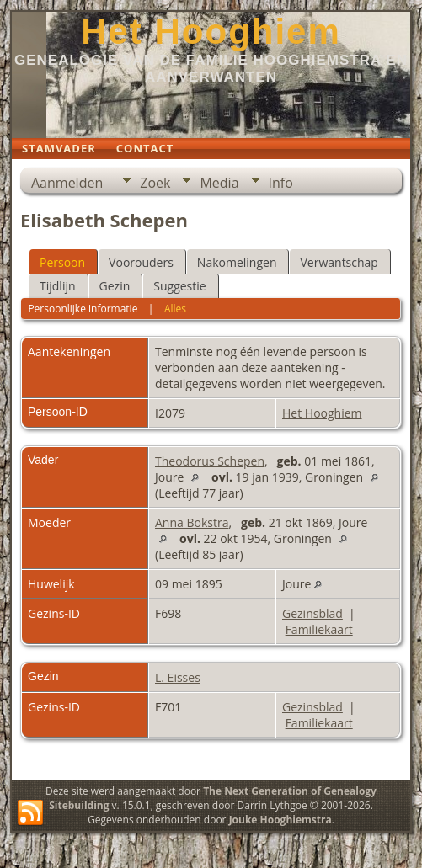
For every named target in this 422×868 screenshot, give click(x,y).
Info (281, 183)
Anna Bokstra (192, 522)
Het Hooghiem (211, 32)
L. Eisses (178, 677)
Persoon (62, 262)
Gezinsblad (312, 613)
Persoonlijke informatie (83, 309)
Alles (175, 309)
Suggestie (179, 286)
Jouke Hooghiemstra (280, 820)
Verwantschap (339, 262)
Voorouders (141, 262)
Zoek (155, 183)
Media (219, 183)
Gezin (115, 286)
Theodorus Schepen (210, 461)
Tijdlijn (58, 286)
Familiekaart (319, 629)
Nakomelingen (237, 262)
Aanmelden (67, 183)
